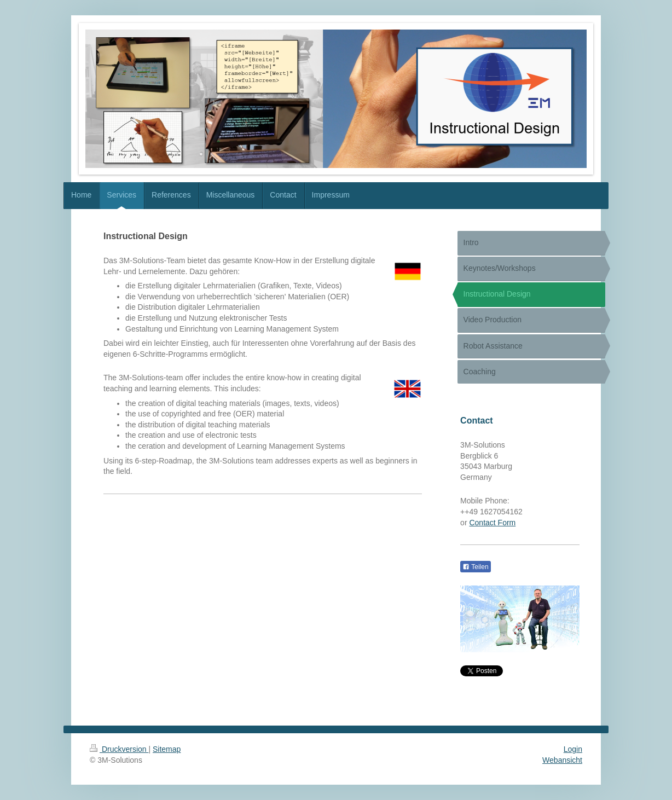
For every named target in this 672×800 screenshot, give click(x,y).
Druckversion (119, 749)
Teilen (475, 567)
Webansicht (562, 760)
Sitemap (167, 749)
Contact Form (492, 523)
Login (573, 749)
